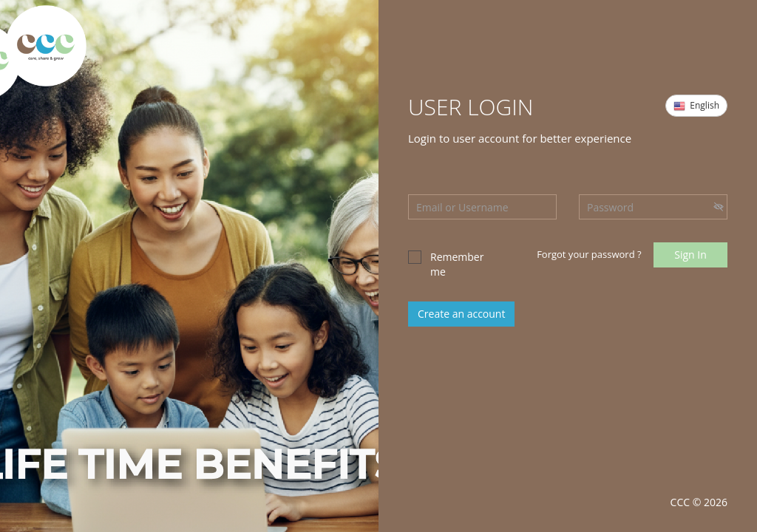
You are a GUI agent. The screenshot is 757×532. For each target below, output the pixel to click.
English (696, 106)
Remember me (446, 264)
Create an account (461, 314)
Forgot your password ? (589, 254)
